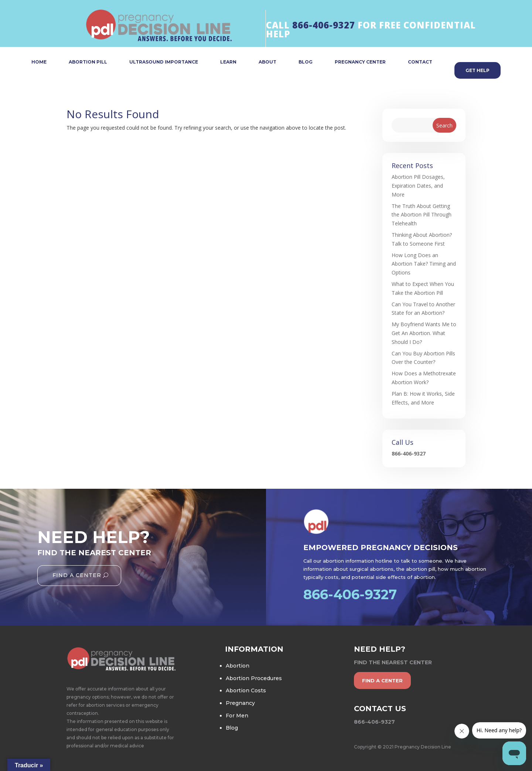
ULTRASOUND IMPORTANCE (164, 62)
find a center (382, 680)
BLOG (306, 62)
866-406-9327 (324, 25)
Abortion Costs (246, 690)
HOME (39, 62)
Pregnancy (240, 703)
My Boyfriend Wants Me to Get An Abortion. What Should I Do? (424, 333)
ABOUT (267, 62)
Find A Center (77, 575)
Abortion (238, 666)
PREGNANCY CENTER (360, 62)
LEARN (228, 62)
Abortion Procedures (254, 678)
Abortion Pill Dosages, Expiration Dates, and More (418, 186)
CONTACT (420, 62)
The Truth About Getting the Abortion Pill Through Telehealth (422, 215)
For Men (237, 716)
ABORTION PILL (88, 62)
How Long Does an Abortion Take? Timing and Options (424, 264)
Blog (232, 728)
